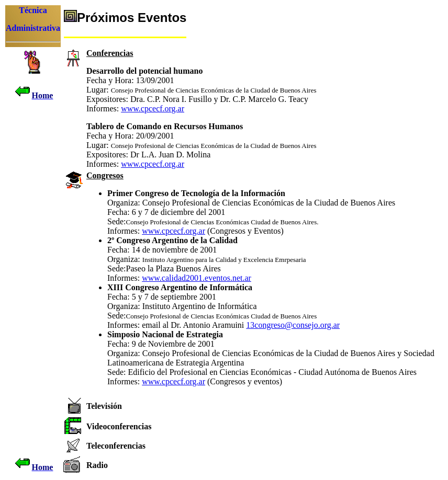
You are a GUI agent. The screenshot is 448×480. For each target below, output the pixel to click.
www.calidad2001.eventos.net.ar (197, 278)
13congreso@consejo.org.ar (293, 325)
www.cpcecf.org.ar (153, 108)
